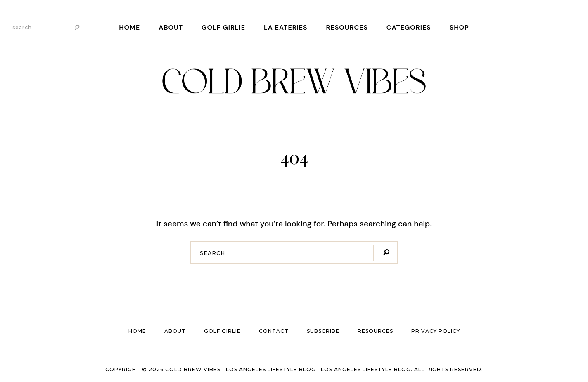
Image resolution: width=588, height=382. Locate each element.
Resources (347, 28)
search (22, 28)
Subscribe (323, 331)
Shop (459, 28)
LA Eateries (286, 28)
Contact (274, 331)
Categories (409, 28)
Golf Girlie (223, 28)
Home (129, 28)
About (171, 28)
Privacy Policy (436, 331)
